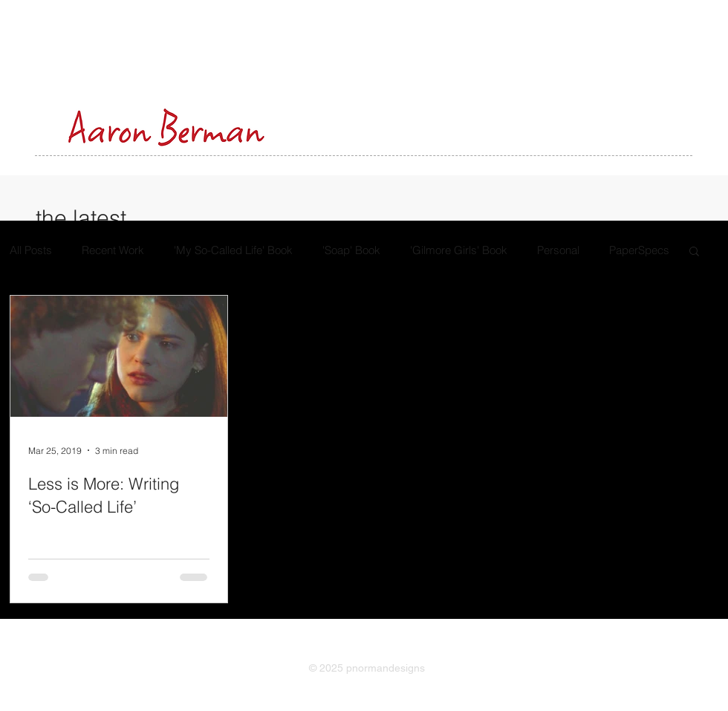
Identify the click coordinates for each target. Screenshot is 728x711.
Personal (558, 250)
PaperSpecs (639, 250)
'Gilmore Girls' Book (459, 250)
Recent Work (113, 250)
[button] (694, 252)
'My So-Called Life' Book (233, 250)
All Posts (31, 250)
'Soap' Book (351, 250)
